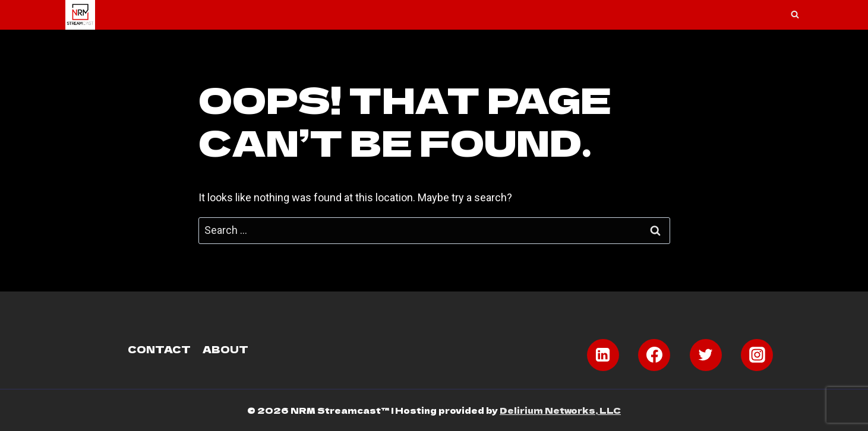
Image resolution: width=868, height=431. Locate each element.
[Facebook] (654, 355)
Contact (159, 349)
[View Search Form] (795, 15)
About (225, 349)
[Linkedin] (603, 355)
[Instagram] (757, 355)
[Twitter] (706, 355)
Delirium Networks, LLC (560, 410)
